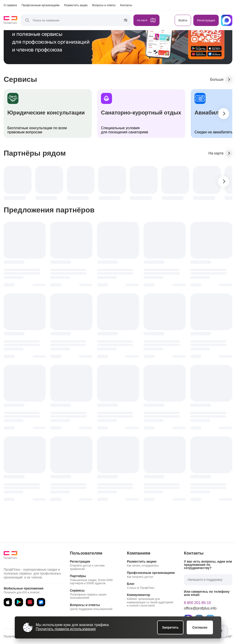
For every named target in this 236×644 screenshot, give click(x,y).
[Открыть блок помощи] (221, 632)
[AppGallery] (30, 602)
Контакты (126, 5)
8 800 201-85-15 (197, 603)
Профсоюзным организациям (41, 5)
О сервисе (10, 5)
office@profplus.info (200, 608)
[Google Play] (19, 602)
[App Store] (8, 602)
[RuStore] (41, 602)
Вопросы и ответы (104, 5)
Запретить (170, 627)
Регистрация (206, 20)
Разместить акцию (76, 5)
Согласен (200, 627)
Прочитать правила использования (66, 629)
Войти (183, 20)
